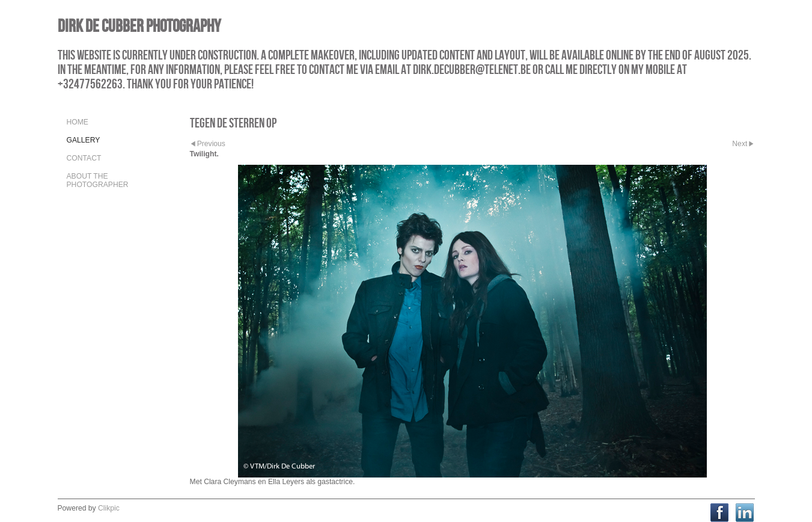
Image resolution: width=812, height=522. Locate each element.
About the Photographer (98, 180)
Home (78, 122)
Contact (84, 158)
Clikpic (109, 508)
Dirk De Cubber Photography (139, 26)
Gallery (84, 140)
